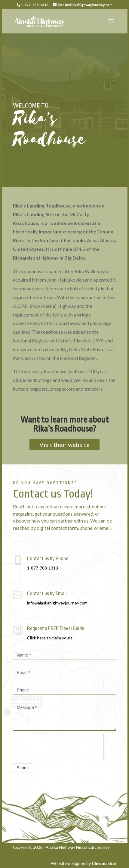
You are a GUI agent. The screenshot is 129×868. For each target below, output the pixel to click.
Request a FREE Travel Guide (56, 628)
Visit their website (64, 445)
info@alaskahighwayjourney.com (57, 603)
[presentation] (58, 745)
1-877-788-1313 (43, 568)
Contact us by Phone (48, 559)
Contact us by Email (47, 593)
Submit (23, 768)
